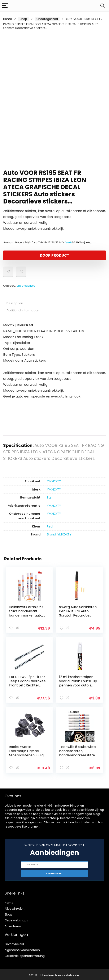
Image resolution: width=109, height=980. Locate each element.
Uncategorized (47, 19)
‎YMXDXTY (54, 481)
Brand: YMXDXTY (59, 534)
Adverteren (13, 925)
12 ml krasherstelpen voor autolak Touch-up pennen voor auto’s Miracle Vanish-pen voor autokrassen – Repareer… (78, 687)
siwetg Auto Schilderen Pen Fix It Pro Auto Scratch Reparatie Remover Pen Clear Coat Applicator (78, 615)
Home (8, 19)
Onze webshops (16, 919)
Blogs (8, 913)
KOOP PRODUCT (54, 255)
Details (68, 242)
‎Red (50, 526)
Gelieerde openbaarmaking (25, 954)
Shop (23, 19)
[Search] (103, 6)
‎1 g (49, 497)
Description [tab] (15, 303)
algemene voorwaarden (22, 949)
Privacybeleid (14, 943)
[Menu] (5, 6)
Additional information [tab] (23, 310)
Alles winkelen (15, 907)
